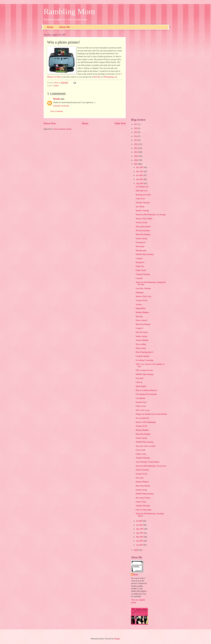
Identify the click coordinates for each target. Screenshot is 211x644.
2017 (136, 124)
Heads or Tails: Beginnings (146, 422)
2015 (136, 132)
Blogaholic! (140, 262)
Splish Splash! (141, 386)
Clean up (139, 382)
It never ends (140, 450)
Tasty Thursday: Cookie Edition (147, 462)
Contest (56, 86)
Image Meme (141, 308)
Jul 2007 (140, 521)
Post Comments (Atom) (63, 129)
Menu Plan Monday (143, 234)
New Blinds (140, 207)
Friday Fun (140, 266)
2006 (136, 550)
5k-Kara (139, 304)
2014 (136, 136)
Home (50, 27)
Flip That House (142, 332)
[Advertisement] (149, 74)
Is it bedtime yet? (142, 187)
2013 (136, 140)
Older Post (120, 123)
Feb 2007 (140, 541)
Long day (139, 278)
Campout (139, 258)
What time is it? (142, 191)
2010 (136, 152)
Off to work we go (143, 410)
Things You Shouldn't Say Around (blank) (151, 414)
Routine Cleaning (142, 211)
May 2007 (140, 529)
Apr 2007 (140, 533)
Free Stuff (139, 378)
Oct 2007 (140, 175)
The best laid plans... (143, 231)
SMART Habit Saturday (145, 254)
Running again (141, 250)
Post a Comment (57, 111)
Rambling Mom (69, 12)
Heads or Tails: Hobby (144, 219)
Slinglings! (140, 293)
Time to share (141, 348)
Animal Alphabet (142, 340)
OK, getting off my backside (146, 394)
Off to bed (139, 478)
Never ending (141, 344)
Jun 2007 (140, 525)
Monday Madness (142, 312)
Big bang (139, 316)
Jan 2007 (140, 545)
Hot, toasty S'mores (143, 498)
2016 (136, 128)
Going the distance (143, 356)
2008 (136, 160)
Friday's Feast (141, 270)
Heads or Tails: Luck (143, 296)
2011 (136, 148)
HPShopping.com (110, 77)
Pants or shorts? (141, 320)
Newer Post (50, 123)
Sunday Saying (141, 239)
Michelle (57, 99)
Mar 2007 (140, 537)
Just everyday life (142, 418)
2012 (136, 144)
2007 (136, 164)
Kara (136, 575)
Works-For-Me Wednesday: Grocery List (151, 466)
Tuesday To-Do (141, 223)
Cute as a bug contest (144, 510)
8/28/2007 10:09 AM (61, 106)
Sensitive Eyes (141, 402)
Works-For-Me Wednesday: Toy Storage (151, 215)
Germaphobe (140, 398)
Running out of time (143, 195)
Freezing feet (140, 242)
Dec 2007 (140, 167)
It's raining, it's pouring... (145, 360)
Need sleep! (140, 246)
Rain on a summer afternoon (146, 390)
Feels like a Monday (143, 288)
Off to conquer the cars (144, 370)
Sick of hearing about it (144, 352)
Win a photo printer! (143, 227)
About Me (64, 27)
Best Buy (97, 77)
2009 (136, 156)
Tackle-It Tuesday (142, 470)
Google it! (139, 328)
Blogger (117, 639)
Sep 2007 (140, 179)
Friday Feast (140, 199)
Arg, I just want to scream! (146, 446)
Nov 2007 (140, 171)
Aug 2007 (140, 183)
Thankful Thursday (143, 203)
